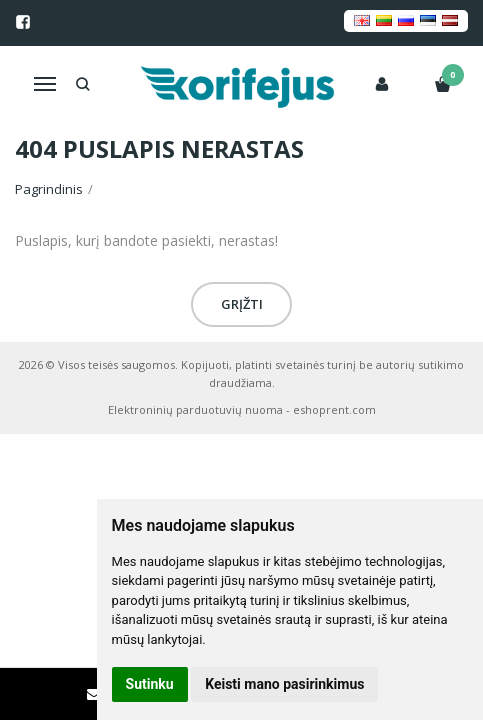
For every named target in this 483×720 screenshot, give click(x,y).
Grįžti (242, 304)
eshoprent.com (334, 409)
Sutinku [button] (150, 684)
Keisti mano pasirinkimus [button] (284, 684)
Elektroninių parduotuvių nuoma (195, 409)
